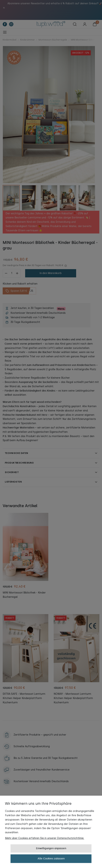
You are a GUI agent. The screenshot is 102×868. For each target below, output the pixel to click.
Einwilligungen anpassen (51, 848)
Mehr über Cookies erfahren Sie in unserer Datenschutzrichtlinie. (45, 838)
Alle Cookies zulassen (51, 859)
